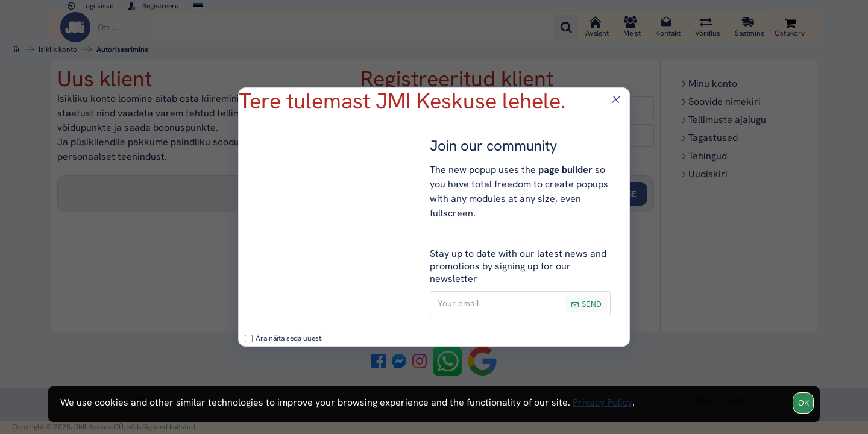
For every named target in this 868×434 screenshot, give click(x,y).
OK (804, 403)
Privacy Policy (602, 402)
